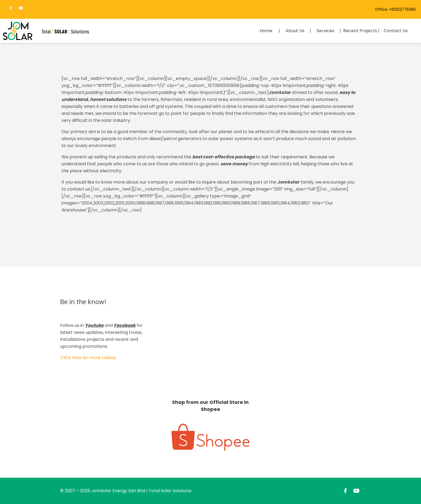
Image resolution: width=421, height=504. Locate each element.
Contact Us (396, 31)
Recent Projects (360, 31)
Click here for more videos (88, 358)
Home (266, 31)
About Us (295, 31)
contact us (79, 189)
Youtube (94, 325)
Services (325, 31)
